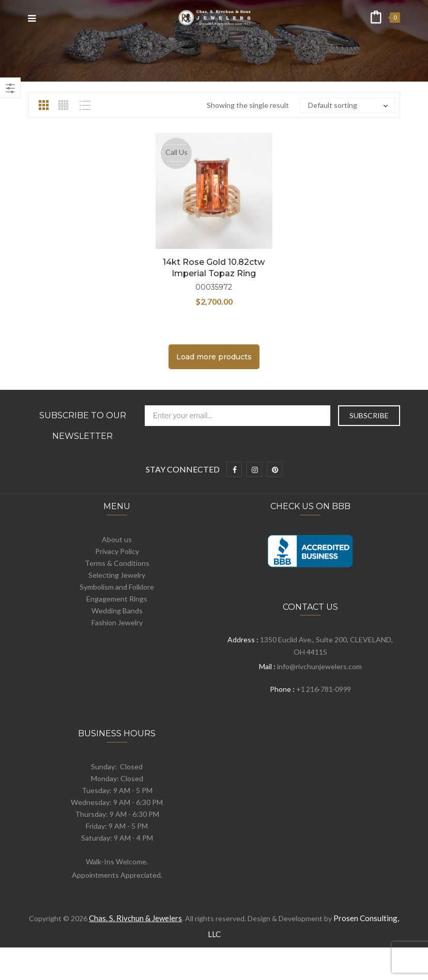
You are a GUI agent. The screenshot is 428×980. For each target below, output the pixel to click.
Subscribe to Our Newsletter (83, 426)
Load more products (214, 357)
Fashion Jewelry (117, 622)
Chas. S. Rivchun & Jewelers (135, 918)
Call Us (177, 152)
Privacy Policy (117, 551)
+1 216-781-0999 (324, 689)
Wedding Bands (117, 611)
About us (117, 539)
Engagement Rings (117, 599)
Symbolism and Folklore (117, 587)
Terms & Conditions (117, 563)
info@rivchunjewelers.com (319, 666)
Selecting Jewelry (117, 575)
